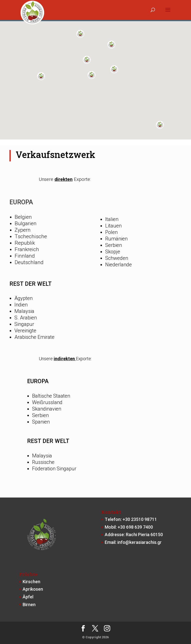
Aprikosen (33, 589)
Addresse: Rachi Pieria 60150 (134, 535)
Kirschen (31, 582)
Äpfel (28, 597)
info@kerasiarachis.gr (140, 542)
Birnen (29, 605)
